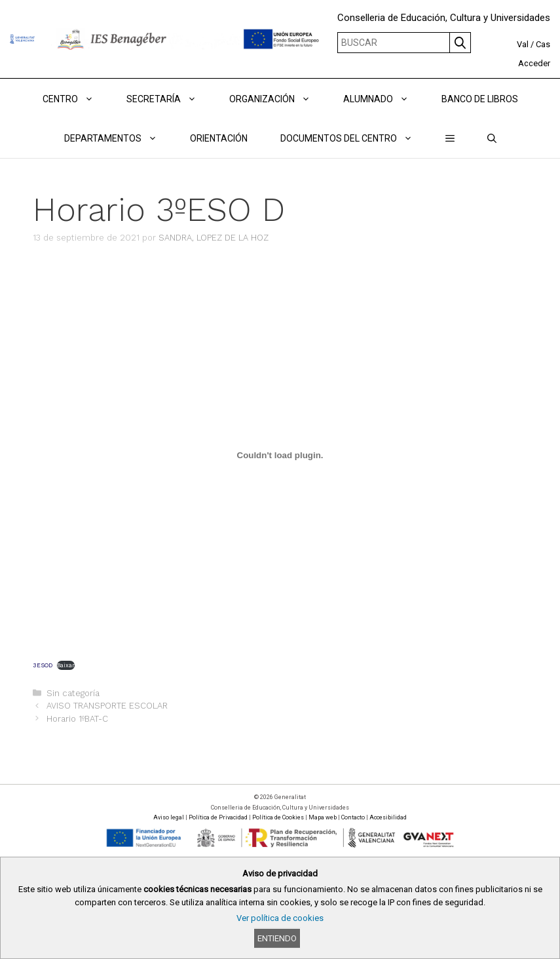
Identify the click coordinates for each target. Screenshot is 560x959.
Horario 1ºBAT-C (77, 719)
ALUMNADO (384, 99)
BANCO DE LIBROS (480, 99)
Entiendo (277, 938)
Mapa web (323, 817)
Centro (76, 99)
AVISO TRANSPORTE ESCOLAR (107, 706)
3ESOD (43, 665)
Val (523, 44)
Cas (543, 44)
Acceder (534, 63)
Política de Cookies (278, 817)
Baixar (66, 665)
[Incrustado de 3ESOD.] (280, 456)
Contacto (353, 817)
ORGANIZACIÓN (278, 99)
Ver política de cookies (280, 918)
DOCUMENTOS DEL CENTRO (355, 138)
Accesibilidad (388, 817)
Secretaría (170, 99)
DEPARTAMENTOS (119, 138)
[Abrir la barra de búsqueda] (492, 138)
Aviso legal (169, 817)
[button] (450, 138)
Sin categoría (73, 693)
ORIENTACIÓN (219, 138)
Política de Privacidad (218, 817)
